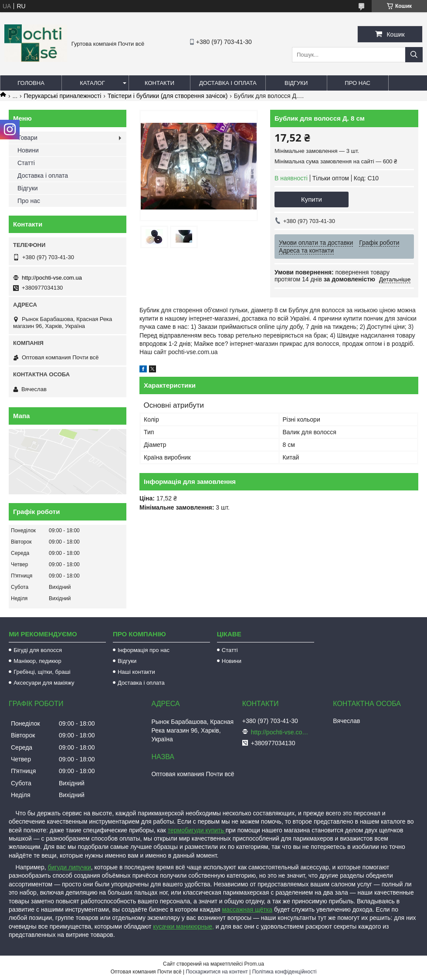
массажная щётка (247, 909)
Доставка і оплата (228, 83)
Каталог (92, 83)
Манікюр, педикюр (37, 661)
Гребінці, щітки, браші (42, 672)
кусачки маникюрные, (183, 926)
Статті (26, 163)
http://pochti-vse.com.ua (52, 278)
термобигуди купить (197, 830)
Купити (312, 199)
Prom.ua (254, 964)
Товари (27, 138)
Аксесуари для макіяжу (44, 683)
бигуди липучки (69, 867)
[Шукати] (414, 55)
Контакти (159, 83)
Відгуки (296, 83)
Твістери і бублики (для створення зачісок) (168, 96)
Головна (31, 83)
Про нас (358, 83)
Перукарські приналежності (63, 96)
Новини (28, 150)
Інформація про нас (144, 650)
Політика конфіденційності (285, 972)
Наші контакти (136, 672)
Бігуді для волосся (38, 650)
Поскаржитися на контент (217, 972)
